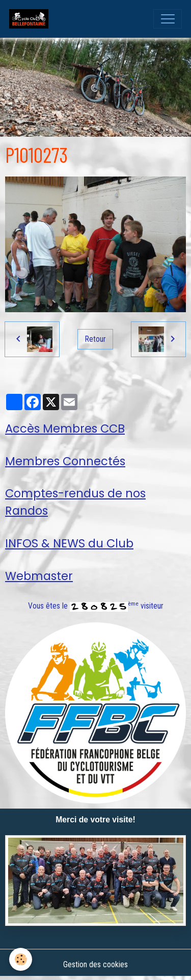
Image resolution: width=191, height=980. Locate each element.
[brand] (31, 19)
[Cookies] (21, 959)
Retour (95, 339)
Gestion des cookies (95, 964)
